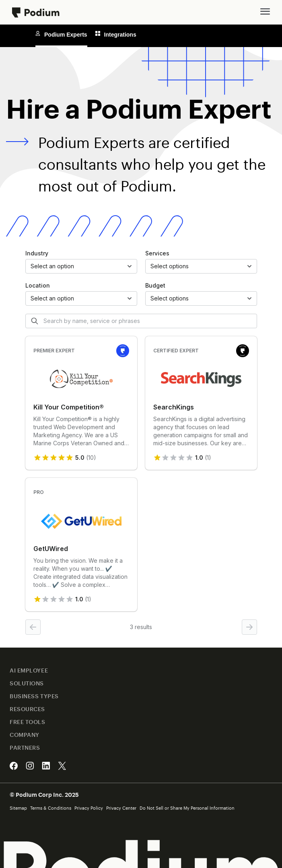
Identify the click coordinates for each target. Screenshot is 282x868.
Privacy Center (121, 808)
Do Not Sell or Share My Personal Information (187, 808)
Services (157, 253)
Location (38, 285)
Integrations (116, 34)
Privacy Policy (89, 808)
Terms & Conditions (51, 808)
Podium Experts (61, 34)
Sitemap (18, 808)
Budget (155, 285)
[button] (265, 11)
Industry (37, 253)
